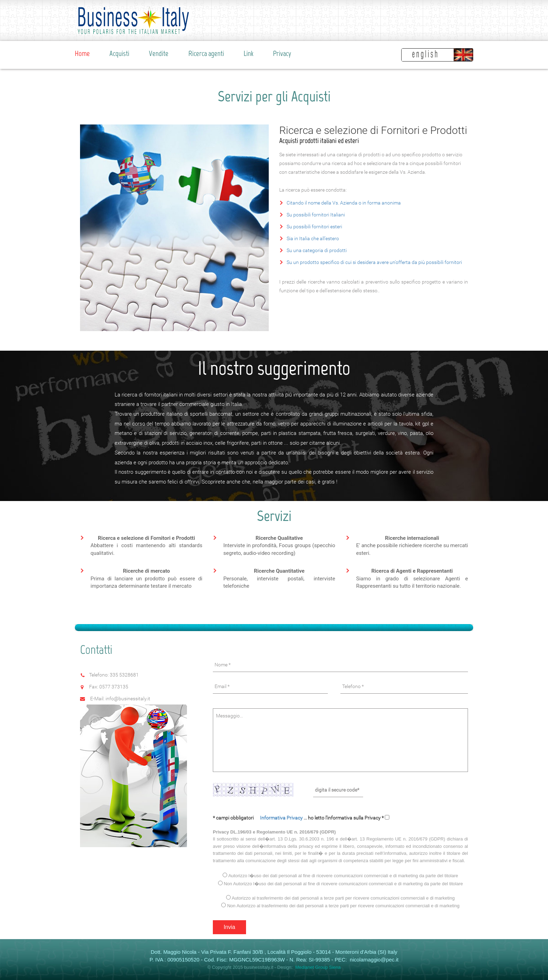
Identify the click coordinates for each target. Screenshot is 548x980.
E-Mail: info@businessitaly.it (120, 699)
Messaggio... (340, 740)
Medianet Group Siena (318, 967)
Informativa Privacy (282, 818)
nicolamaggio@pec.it (374, 960)
